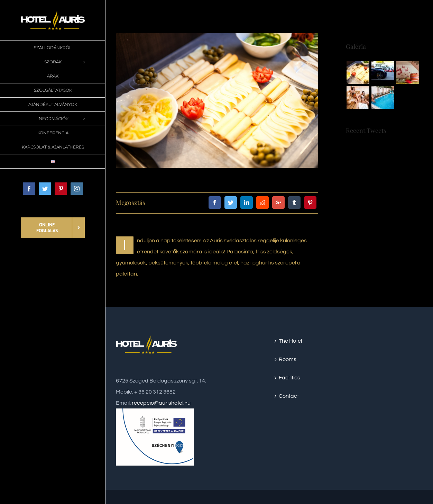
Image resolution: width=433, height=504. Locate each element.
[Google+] (278, 202)
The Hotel (290, 341)
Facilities (289, 378)
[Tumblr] (294, 202)
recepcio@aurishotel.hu (161, 403)
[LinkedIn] (247, 202)
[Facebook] (215, 202)
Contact (289, 396)
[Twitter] (231, 202)
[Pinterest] (310, 202)
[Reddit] (262, 202)
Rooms (288, 359)
